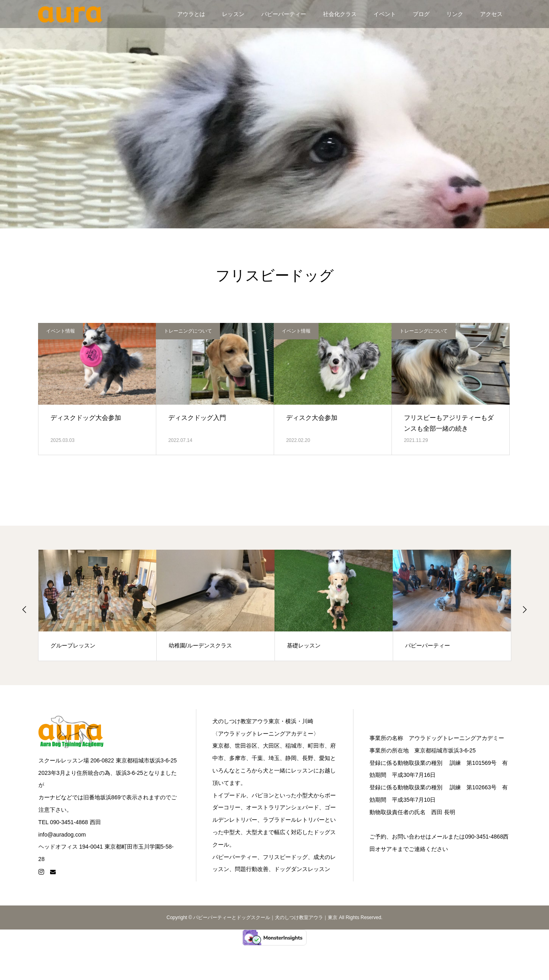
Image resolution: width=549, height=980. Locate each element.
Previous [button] (24, 609)
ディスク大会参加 (312, 418)
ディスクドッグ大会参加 (86, 418)
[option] (98, 605)
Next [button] (525, 609)
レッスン (233, 14)
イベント (385, 14)
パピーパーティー (284, 14)
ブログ (421, 14)
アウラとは (191, 14)
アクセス (491, 14)
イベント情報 (61, 331)
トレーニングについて (188, 331)
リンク (455, 14)
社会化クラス (340, 14)
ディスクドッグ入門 (197, 418)
